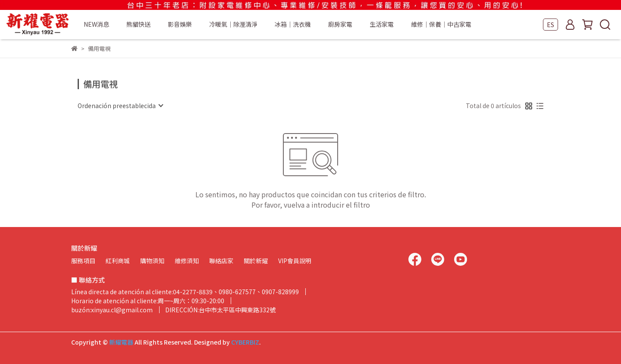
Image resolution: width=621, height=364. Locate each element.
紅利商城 (118, 261)
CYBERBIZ (245, 342)
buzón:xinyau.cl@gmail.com (112, 310)
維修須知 (187, 261)
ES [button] (550, 25)
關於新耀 (256, 261)
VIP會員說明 (295, 261)
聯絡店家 (221, 261)
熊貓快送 (138, 24)
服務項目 (83, 261)
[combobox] (120, 106)
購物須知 (152, 261)
